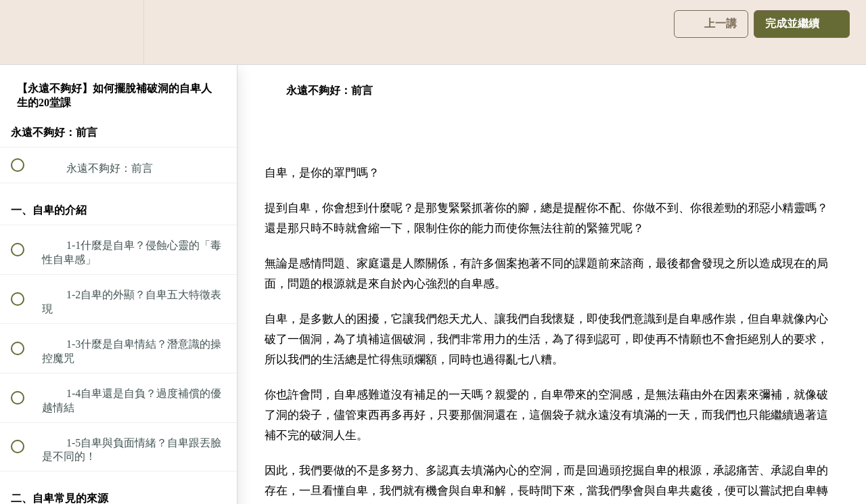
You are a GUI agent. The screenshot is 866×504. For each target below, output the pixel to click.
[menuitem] (118, 32)
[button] (25, 32)
